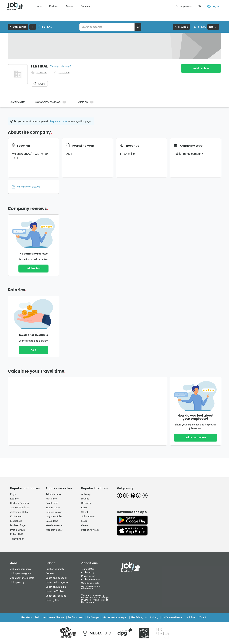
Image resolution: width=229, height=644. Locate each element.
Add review (201, 68)
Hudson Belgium (19, 503)
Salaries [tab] (85, 102)
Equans (14, 499)
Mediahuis (16, 521)
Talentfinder (17, 539)
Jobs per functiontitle (22, 578)
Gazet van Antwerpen (115, 617)
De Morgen (93, 617)
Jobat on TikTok (55, 591)
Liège (84, 521)
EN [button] (199, 6)
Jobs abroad (88, 516)
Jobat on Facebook (56, 578)
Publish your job (55, 569)
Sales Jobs (52, 521)
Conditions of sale (90, 583)
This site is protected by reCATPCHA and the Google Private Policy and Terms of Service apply (95, 599)
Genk (84, 508)
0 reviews (42, 73)
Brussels (86, 503)
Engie (13, 494)
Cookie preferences (91, 579)
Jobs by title (52, 600)
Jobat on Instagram (57, 582)
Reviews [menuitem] (54, 6)
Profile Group (17, 530)
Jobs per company (21, 569)
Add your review (196, 437)
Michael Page (18, 525)
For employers (184, 6)
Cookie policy (88, 572)
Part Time (51, 499)
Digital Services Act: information (91, 587)
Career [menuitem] (70, 6)
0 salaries (64, 73)
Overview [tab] (17, 102)
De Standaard (76, 617)
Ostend (85, 525)
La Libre (190, 617)
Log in (213, 6)
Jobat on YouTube (56, 596)
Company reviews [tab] (51, 102)
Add (33, 350)
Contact (50, 573)
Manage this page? (61, 66)
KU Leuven (16, 516)
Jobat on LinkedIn (56, 587)
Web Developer (54, 530)
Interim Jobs (53, 508)
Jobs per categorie (21, 573)
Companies (18, 27)
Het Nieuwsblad (30, 617)
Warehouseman (54, 525)
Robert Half (17, 534)
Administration (54, 494)
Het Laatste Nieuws (53, 617)
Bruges (85, 499)
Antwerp (86, 494)
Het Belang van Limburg (145, 617)
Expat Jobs (52, 503)
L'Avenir (203, 617)
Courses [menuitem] (85, 6)
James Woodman (20, 508)
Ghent (85, 512)
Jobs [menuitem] (39, 6)
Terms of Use (88, 569)
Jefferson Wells (19, 512)
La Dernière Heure (172, 617)
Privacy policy (88, 576)
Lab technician (54, 512)
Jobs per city (17, 582)
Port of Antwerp (90, 530)
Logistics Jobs (54, 516)
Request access (58, 121)
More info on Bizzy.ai (26, 187)
